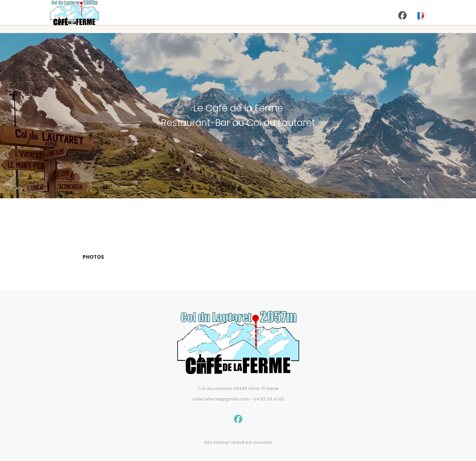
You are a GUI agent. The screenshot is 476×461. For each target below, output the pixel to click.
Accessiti (262, 442)
